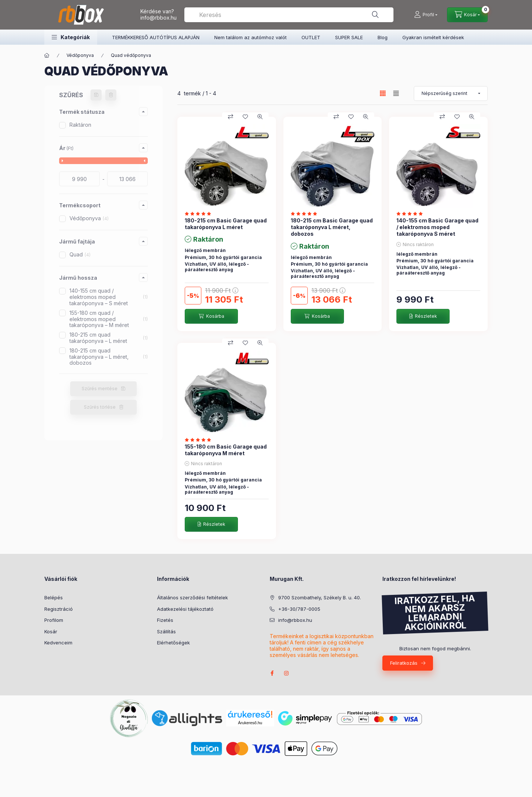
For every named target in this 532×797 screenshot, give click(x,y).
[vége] (127, 179)
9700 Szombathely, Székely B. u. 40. (320, 597)
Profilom (54, 620)
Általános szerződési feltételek (192, 597)
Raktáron (80, 125)
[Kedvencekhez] (245, 117)
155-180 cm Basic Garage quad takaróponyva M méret (226, 450)
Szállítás (166, 631)
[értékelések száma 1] (200, 214)
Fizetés (165, 620)
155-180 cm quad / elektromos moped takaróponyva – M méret (109, 319)
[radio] (396, 93)
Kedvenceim (58, 643)
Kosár (51, 631)
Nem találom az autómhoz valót (250, 37)
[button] (71, 37)
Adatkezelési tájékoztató (185, 609)
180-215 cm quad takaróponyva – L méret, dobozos (109, 357)
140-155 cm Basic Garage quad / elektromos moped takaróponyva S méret (437, 227)
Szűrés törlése (100, 407)
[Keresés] (375, 15)
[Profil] (426, 15)
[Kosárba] (211, 316)
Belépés (54, 597)
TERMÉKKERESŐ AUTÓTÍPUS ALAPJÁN (156, 37)
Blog (383, 37)
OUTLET (311, 37)
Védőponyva (80, 55)
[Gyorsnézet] (260, 117)
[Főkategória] (47, 55)
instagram (287, 673)
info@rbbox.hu (158, 18)
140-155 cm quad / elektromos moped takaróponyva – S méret (109, 297)
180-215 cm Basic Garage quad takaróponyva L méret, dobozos (332, 227)
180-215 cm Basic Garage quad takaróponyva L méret (226, 224)
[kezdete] (79, 179)
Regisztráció (59, 609)
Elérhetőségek (173, 643)
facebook (272, 673)
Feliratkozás (404, 663)
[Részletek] (423, 316)
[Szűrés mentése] (96, 95)
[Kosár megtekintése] (467, 15)
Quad (80, 254)
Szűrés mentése (100, 389)
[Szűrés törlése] (111, 95)
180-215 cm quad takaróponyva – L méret (109, 338)
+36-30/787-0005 (299, 609)
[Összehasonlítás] (231, 117)
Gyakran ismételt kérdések (433, 37)
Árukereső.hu (250, 723)
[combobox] (289, 15)
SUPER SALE (349, 37)
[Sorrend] (451, 93)
